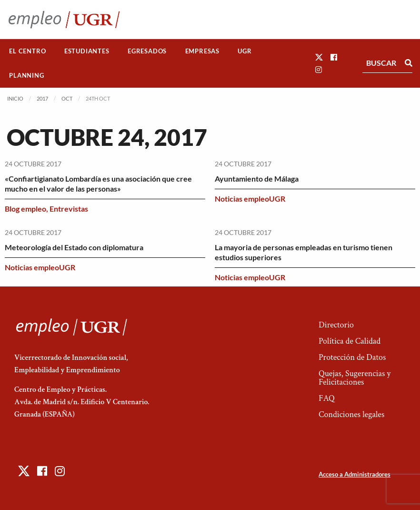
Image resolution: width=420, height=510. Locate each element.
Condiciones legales (351, 414)
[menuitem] (28, 51)
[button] (319, 57)
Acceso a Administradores (355, 474)
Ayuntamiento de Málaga (257, 178)
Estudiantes (87, 51)
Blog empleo (25, 209)
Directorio (336, 325)
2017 (42, 98)
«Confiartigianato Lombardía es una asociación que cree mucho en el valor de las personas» (98, 184)
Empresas (202, 51)
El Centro (27, 51)
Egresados (147, 51)
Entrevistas (69, 209)
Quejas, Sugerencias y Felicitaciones (355, 378)
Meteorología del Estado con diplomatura (74, 247)
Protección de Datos (352, 357)
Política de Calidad (350, 341)
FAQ (327, 398)
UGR (245, 51)
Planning (26, 75)
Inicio (15, 98)
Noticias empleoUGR (250, 199)
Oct (67, 98)
